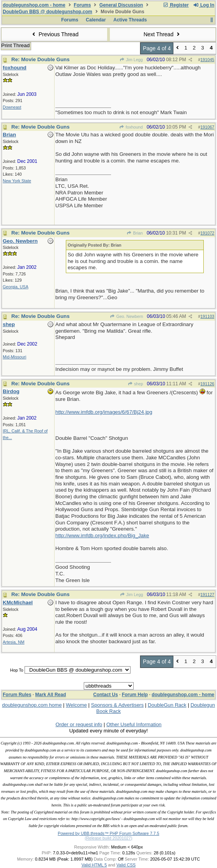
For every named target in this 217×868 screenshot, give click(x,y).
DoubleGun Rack (167, 705)
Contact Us (105, 695)
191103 (207, 316)
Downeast (12, 107)
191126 (207, 384)
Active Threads (130, 20)
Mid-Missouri (14, 357)
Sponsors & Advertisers (117, 705)
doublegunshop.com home (32, 705)
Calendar (96, 20)
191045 (207, 60)
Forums (82, 5)
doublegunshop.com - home (34, 5)
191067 (207, 127)
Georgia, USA (16, 287)
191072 (207, 233)
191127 (207, 595)
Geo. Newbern (126, 316)
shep (135, 384)
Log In (204, 5)
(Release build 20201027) (108, 838)
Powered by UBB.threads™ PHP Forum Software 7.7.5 (108, 833)
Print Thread (15, 45)
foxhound (131, 127)
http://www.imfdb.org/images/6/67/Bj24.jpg (104, 412)
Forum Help (135, 695)
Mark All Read (50, 695)
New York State (17, 181)
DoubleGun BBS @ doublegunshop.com (48, 12)
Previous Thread (55, 34)
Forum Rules (17, 695)
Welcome (76, 705)
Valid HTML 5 (94, 865)
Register (176, 5)
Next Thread (162, 34)
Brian (135, 233)
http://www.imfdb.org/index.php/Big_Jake (102, 535)
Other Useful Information (134, 724)
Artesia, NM (14, 642)
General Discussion (121, 5)
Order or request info (79, 724)
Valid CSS (126, 865)
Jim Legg (131, 60)
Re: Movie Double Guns (41, 59)
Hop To (17, 670)
